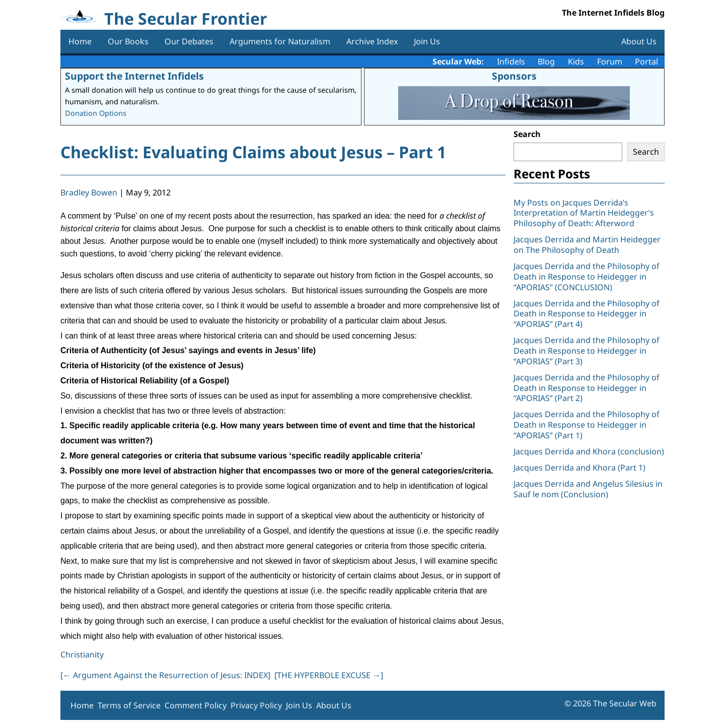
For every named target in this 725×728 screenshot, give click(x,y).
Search (527, 134)
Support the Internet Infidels (134, 76)
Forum (610, 61)
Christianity (82, 654)
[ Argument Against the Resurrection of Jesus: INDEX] (165, 675)
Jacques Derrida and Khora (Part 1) (579, 468)
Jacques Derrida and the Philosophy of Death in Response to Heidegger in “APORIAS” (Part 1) (587, 425)
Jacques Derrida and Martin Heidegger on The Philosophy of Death (587, 245)
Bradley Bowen (89, 192)
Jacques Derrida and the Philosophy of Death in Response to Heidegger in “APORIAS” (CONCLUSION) (587, 277)
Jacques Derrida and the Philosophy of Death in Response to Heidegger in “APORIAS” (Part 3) (587, 351)
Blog (546, 61)
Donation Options (96, 113)
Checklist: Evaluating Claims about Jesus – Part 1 (253, 152)
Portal (646, 61)
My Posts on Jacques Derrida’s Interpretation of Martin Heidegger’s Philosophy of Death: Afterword (584, 213)
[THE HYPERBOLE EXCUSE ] (329, 675)
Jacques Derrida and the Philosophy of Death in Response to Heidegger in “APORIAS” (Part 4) (587, 314)
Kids (576, 61)
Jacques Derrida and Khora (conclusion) (589, 451)
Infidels (511, 61)
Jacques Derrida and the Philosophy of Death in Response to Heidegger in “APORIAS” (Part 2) (587, 388)
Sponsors (514, 76)
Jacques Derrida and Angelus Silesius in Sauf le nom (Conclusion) (588, 489)
